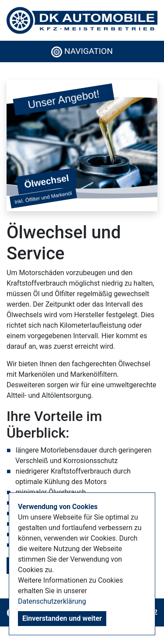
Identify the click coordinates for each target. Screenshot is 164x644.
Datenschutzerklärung (52, 601)
